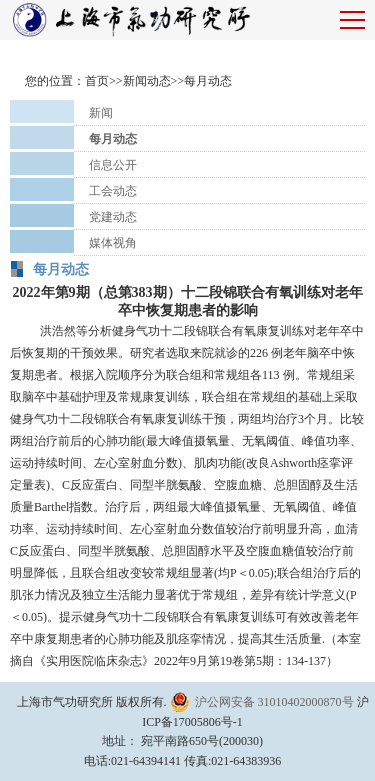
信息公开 (113, 165)
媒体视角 (113, 243)
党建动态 (113, 217)
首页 (97, 81)
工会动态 (113, 191)
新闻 (101, 113)
